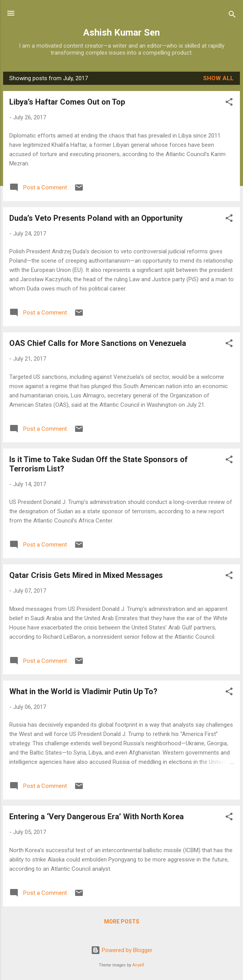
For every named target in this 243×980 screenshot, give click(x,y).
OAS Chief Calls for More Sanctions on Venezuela (98, 343)
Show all (218, 78)
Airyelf (138, 965)
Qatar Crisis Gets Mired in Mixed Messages (86, 575)
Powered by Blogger (122, 950)
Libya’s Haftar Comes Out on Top (67, 102)
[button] (229, 103)
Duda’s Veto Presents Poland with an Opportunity (96, 218)
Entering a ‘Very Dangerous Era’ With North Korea (97, 817)
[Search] (232, 16)
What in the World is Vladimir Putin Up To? (83, 691)
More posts (122, 922)
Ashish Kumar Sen (122, 33)
